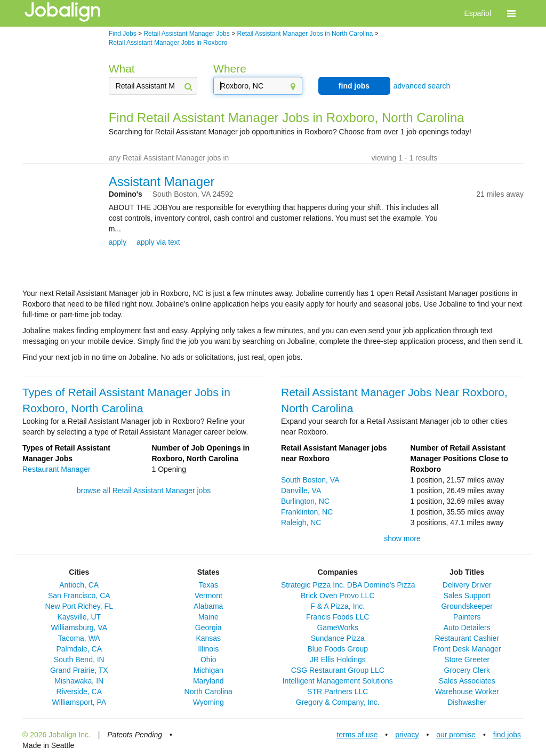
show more (402, 538)
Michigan (208, 670)
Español (477, 13)
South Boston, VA (310, 480)
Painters (467, 617)
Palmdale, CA (79, 649)
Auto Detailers (467, 628)
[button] (511, 13)
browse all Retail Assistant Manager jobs (144, 490)
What (122, 69)
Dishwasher (467, 702)
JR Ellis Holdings (338, 660)
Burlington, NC (305, 501)
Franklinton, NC (307, 512)
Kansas (208, 638)
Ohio (208, 660)
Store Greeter (467, 660)
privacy (407, 735)
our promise (456, 735)
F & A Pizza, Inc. (338, 606)
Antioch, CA (79, 585)
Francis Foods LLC (338, 617)
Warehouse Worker (467, 691)
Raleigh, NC (301, 522)
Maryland (208, 681)
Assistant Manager (162, 182)
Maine (208, 617)
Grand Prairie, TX (79, 670)
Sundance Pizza (338, 638)
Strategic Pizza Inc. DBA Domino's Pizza (348, 585)
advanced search (422, 86)
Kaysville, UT (79, 617)
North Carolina (208, 691)
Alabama (208, 606)
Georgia (208, 628)
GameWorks (338, 628)
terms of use (357, 735)
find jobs (354, 86)
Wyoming (208, 702)
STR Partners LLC (338, 691)
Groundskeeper (467, 606)
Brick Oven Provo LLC (338, 596)
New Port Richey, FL (79, 606)
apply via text (158, 242)
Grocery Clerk (467, 670)
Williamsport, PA (79, 702)
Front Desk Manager (467, 649)
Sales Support (467, 596)
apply (118, 242)
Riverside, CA (79, 691)
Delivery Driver (467, 585)
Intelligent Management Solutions (338, 681)
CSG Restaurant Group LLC (338, 670)
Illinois (208, 649)
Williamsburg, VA (79, 628)
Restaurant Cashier (467, 638)
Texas (208, 585)
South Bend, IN (79, 660)
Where (230, 69)
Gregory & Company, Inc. (338, 702)
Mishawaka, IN (79, 681)
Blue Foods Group (338, 649)
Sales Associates (467, 681)
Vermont (208, 596)
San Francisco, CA (79, 596)
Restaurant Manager (57, 469)
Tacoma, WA (79, 638)
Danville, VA (301, 490)
